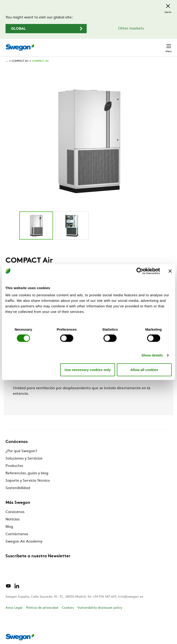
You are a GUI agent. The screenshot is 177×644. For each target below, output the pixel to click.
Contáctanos (17, 534)
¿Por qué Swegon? (21, 451)
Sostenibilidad (18, 488)
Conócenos (15, 512)
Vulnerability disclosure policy (100, 608)
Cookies (68, 608)
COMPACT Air (20, 61)
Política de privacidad (42, 608)
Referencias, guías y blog (27, 473)
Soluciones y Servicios (24, 459)
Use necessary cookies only (88, 369)
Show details (152, 355)
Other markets (131, 29)
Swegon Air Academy (24, 542)
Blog (9, 527)
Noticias (13, 519)
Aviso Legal (14, 608)
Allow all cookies (144, 369)
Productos (14, 466)
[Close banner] (170, 271)
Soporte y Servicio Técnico (28, 481)
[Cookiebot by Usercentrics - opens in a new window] (140, 271)
